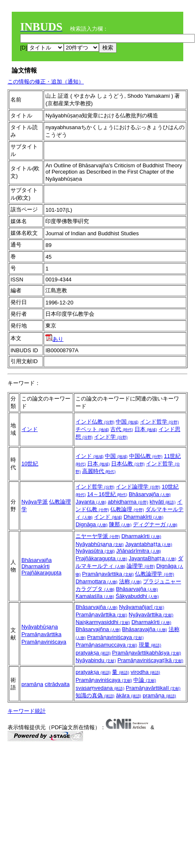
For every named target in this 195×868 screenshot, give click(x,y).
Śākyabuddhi (137, 596)
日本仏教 (128, 464)
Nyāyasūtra (95, 551)
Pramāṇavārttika (108, 574)
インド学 (111, 437)
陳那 (120, 524)
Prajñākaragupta (41, 573)
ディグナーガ (155, 524)
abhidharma (128, 502)
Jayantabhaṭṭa (148, 544)
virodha (146, 672)
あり (54, 339)
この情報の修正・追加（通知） (46, 82)
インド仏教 (95, 422)
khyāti (163, 502)
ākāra (128, 695)
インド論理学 (138, 487)
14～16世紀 (107, 494)
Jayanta (91, 502)
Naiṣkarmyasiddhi (103, 622)
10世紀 (30, 464)
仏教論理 (127, 509)
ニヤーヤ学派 (98, 536)
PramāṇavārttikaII (153, 688)
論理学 (141, 566)
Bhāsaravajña (144, 629)
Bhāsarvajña (150, 494)
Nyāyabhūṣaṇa (100, 544)
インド (30, 429)
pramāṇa (32, 684)
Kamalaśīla (95, 596)
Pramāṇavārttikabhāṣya (146, 653)
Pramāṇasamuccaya (106, 645)
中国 (127, 422)
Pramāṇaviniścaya (44, 642)
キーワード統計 (27, 711)
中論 (145, 680)
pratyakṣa (93, 653)
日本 (146, 429)
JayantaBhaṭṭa (153, 558)
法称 (130, 581)
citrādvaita (57, 684)
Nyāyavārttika (151, 615)
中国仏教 (146, 456)
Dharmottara (96, 581)
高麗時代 (99, 471)
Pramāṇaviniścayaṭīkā (150, 660)
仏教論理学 (155, 574)
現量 (150, 645)
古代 (122, 429)
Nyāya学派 (35, 502)
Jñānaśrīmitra (138, 551)
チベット (92, 429)
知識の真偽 (95, 695)
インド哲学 (160, 422)
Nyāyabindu (96, 660)
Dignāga (91, 524)
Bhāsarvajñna (98, 629)
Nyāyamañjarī (142, 607)
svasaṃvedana (100, 688)
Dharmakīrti (144, 517)
